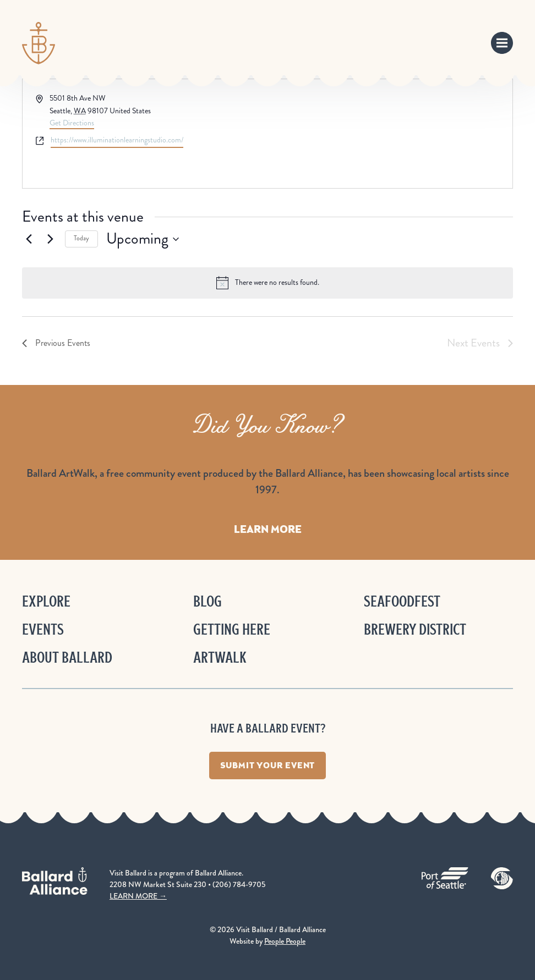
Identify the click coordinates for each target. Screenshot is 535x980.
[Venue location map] (389, 134)
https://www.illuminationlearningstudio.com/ (117, 140)
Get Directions (72, 123)
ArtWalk (220, 657)
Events (43, 629)
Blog (208, 601)
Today (81, 238)
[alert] (267, 283)
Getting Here (232, 629)
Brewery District (415, 629)
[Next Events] (50, 239)
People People (285, 941)
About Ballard (67, 657)
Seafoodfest (402, 601)
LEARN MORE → (138, 896)
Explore (46, 601)
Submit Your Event (268, 765)
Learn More (268, 529)
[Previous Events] (29, 239)
